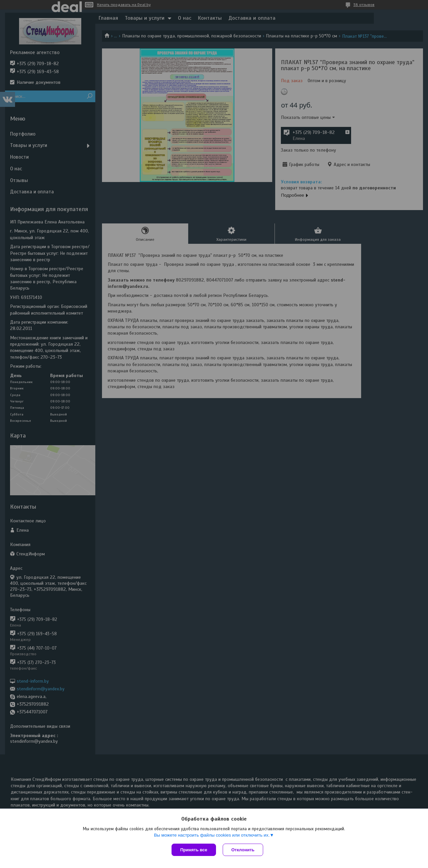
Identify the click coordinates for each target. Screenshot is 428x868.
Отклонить (243, 850)
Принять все (194, 850)
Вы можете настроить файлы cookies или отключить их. (212, 835)
